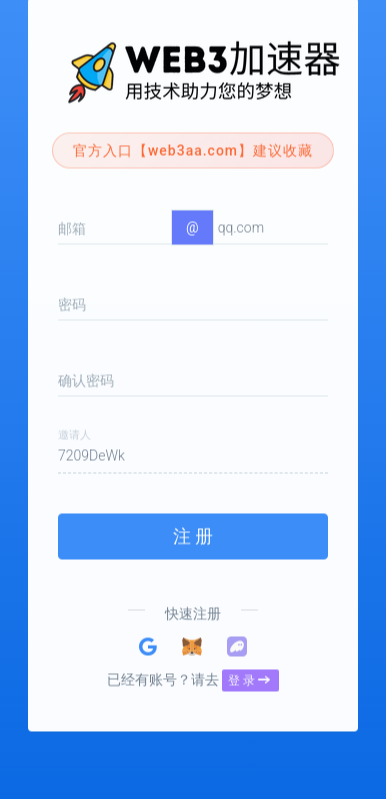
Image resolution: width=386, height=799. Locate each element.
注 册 (193, 515)
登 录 (249, 660)
